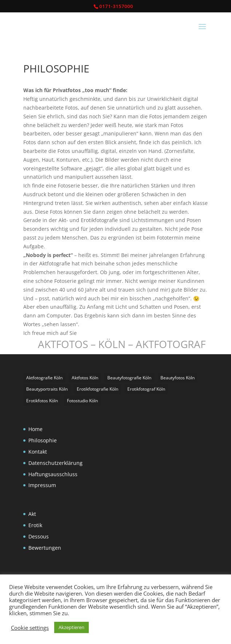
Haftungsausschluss (53, 474)
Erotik (35, 525)
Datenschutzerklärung (55, 463)
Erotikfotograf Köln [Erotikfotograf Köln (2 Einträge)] (146, 389)
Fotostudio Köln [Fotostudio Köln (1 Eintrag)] (82, 401)
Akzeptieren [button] (71, 627)
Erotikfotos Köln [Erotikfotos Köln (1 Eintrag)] (42, 401)
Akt (32, 514)
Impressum (42, 485)
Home (35, 429)
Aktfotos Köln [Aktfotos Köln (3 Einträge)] (85, 378)
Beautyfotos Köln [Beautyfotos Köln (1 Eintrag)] (178, 378)
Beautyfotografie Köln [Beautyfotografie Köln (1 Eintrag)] (129, 378)
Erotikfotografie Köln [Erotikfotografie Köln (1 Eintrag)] (97, 389)
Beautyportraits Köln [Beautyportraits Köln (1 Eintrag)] (47, 389)
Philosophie (43, 440)
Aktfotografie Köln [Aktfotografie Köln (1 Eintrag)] (44, 378)
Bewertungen (45, 548)
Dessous (39, 536)
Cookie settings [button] (30, 628)
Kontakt (38, 452)
